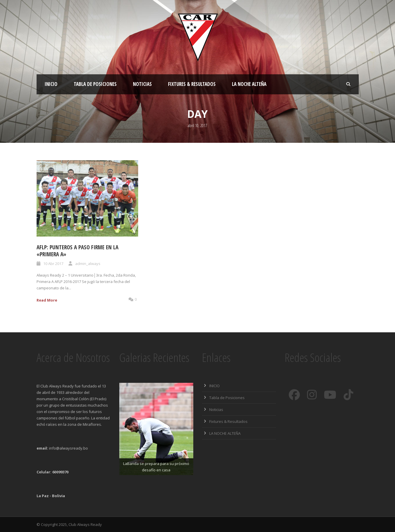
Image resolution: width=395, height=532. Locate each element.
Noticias (142, 84)
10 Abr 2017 (53, 264)
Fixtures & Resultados (192, 84)
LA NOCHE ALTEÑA (249, 84)
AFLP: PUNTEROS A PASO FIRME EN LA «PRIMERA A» (77, 251)
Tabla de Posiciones (95, 84)
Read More (47, 300)
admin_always (88, 264)
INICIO (51, 84)
